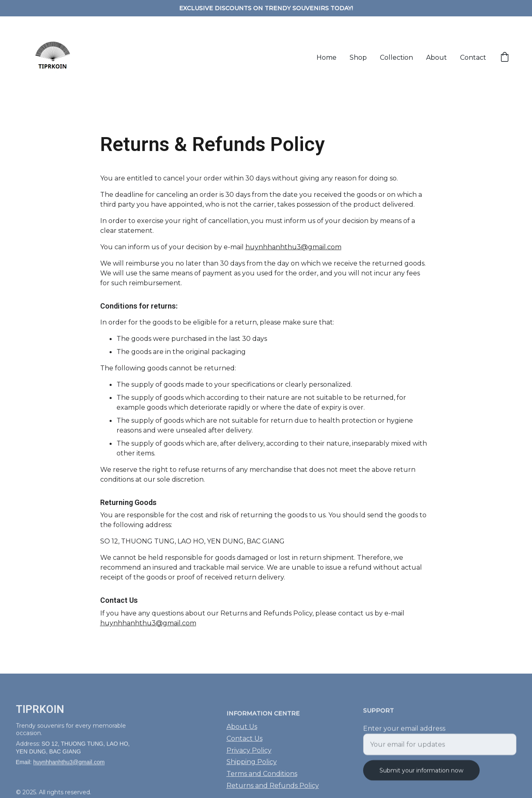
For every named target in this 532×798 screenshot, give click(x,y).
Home (327, 57)
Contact (473, 57)
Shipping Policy (252, 767)
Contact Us (245, 743)
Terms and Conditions (262, 779)
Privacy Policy (249, 755)
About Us (242, 731)
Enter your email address (404, 732)
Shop (358, 57)
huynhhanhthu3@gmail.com (293, 249)
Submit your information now (421, 774)
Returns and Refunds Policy (273, 790)
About (437, 57)
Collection (396, 57)
